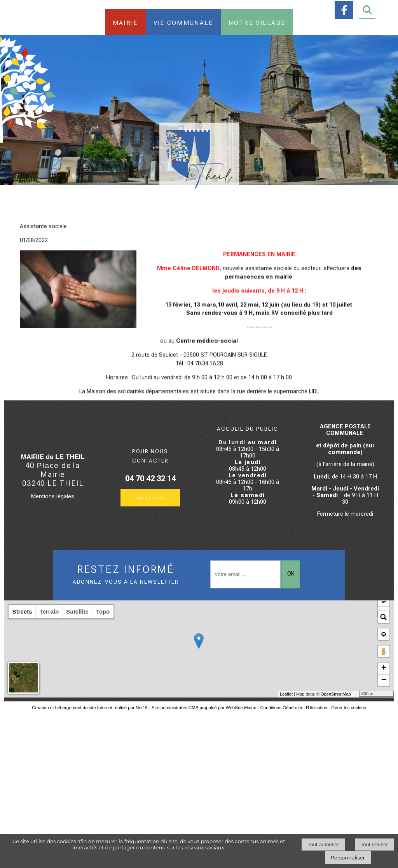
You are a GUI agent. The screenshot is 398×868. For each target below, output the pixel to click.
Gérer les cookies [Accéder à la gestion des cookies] (349, 708)
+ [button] (384, 668)
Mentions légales (53, 497)
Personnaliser (348, 858)
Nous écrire (150, 498)
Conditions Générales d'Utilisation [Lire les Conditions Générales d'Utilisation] (294, 708)
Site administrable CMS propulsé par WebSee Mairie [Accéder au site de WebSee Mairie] (204, 708)
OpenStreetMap (336, 694)
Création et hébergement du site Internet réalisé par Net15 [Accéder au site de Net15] (90, 708)
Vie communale (183, 22)
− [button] (384, 680)
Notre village (257, 22)
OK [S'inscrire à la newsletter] (291, 574)
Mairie (125, 22)
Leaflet (286, 694)
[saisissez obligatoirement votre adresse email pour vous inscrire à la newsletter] (245, 574)
